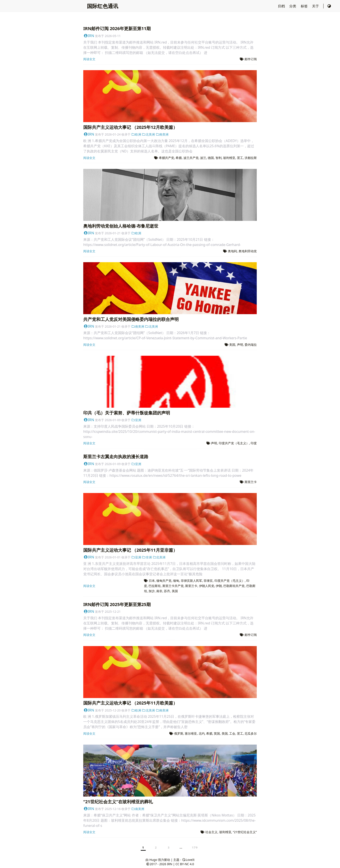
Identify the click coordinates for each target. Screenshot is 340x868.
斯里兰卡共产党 (173, 586)
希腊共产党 (167, 158)
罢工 (240, 158)
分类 (293, 6)
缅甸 (176, 581)
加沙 (152, 591)
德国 (211, 158)
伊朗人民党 (207, 586)
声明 (240, 345)
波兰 (203, 158)
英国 (217, 733)
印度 (254, 443)
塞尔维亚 (191, 733)
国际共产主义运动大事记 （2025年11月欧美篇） (130, 703)
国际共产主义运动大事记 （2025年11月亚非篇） (130, 550)
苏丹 (167, 591)
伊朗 (219, 586)
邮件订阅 (251, 59)
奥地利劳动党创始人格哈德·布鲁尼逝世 (121, 226)
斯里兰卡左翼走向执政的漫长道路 (116, 457)
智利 (219, 158)
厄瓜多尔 (251, 733)
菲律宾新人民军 (191, 581)
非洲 (147, 557)
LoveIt (188, 860)
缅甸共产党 (164, 581)
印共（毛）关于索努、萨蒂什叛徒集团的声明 (127, 413)
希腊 (179, 158)
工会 (232, 733)
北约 (202, 733)
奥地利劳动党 (248, 251)
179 (195, 847)
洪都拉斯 (251, 158)
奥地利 (232, 251)
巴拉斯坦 (155, 586)
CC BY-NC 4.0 (185, 864)
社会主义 (211, 832)
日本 (152, 581)
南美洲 (162, 134)
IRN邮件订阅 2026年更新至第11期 (117, 28)
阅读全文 (89, 59)
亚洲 (136, 420)
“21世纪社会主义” (245, 832)
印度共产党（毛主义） (234, 443)
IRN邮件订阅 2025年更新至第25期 (117, 604)
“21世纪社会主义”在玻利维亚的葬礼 (118, 802)
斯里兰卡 (251, 482)
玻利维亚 (229, 158)
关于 (316, 6)
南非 (159, 591)
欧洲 (136, 134)
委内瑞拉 (251, 345)
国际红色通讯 (103, 6)
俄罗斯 (179, 733)
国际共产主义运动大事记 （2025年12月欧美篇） (130, 127)
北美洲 (149, 134)
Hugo (153, 860)
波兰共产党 (191, 158)
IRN (89, 36)
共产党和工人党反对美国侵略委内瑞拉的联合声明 (131, 319)
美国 (232, 345)
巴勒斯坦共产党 (234, 586)
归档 (282, 6)
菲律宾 (208, 581)
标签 (305, 6)
